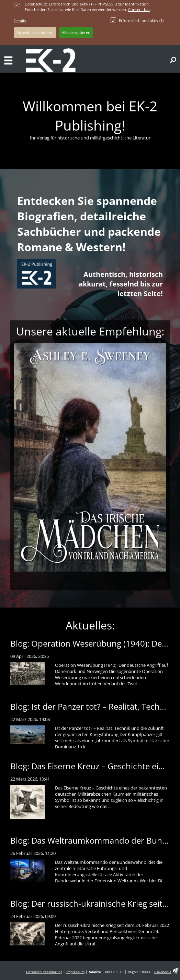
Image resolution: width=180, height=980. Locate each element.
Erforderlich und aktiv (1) (137, 20)
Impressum (75, 972)
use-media (163, 972)
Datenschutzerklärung (44, 972)
